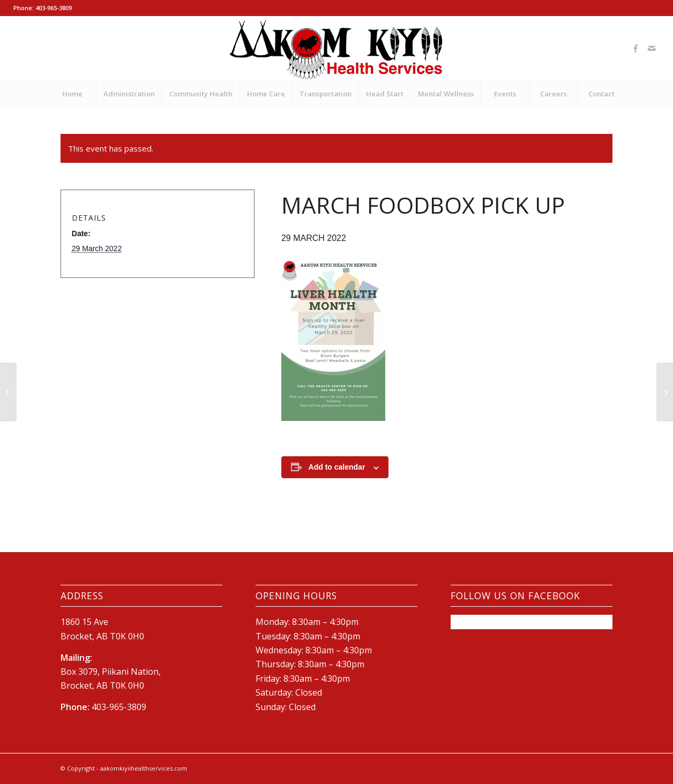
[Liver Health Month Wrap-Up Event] (665, 392)
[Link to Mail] (652, 48)
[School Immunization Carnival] (8, 392)
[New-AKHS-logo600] (337, 48)
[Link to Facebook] (635, 48)
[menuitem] (72, 94)
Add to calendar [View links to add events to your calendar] (337, 467)
